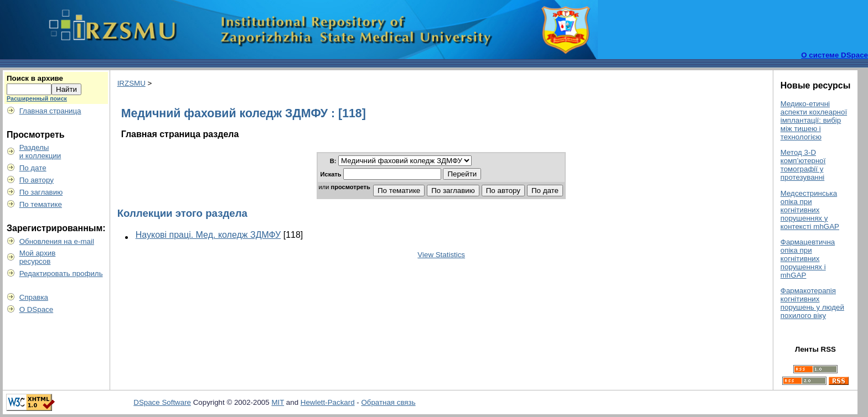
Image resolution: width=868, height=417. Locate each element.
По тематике (41, 204)
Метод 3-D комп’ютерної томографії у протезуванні (803, 165)
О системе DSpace (835, 55)
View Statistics (441, 255)
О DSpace (37, 309)
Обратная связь (388, 402)
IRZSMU (131, 83)
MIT (278, 402)
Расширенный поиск (37, 98)
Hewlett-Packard (328, 402)
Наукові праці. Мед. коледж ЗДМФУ (208, 235)
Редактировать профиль (61, 273)
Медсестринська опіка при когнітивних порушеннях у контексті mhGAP (810, 210)
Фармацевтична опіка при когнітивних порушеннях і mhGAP (808, 259)
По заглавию (41, 192)
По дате (33, 168)
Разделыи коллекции (40, 152)
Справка (34, 297)
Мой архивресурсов (38, 257)
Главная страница (50, 111)
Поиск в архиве (35, 78)
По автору (37, 180)
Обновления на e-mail (57, 241)
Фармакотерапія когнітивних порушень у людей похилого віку (812, 303)
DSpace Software (162, 402)
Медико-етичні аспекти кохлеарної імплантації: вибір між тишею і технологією (814, 120)
